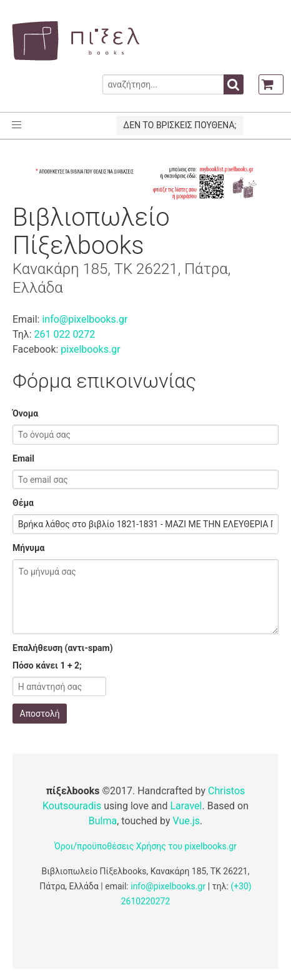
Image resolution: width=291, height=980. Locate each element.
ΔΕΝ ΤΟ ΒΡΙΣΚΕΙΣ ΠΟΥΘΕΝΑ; (180, 125)
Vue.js (186, 821)
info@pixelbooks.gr (85, 319)
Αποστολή (40, 714)
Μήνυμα (28, 548)
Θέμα (23, 503)
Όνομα (25, 413)
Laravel (186, 806)
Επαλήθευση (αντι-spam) (63, 648)
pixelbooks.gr (90, 349)
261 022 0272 (64, 334)
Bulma (103, 821)
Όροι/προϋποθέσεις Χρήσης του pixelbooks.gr (145, 846)
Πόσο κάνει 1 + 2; (47, 665)
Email (23, 458)
